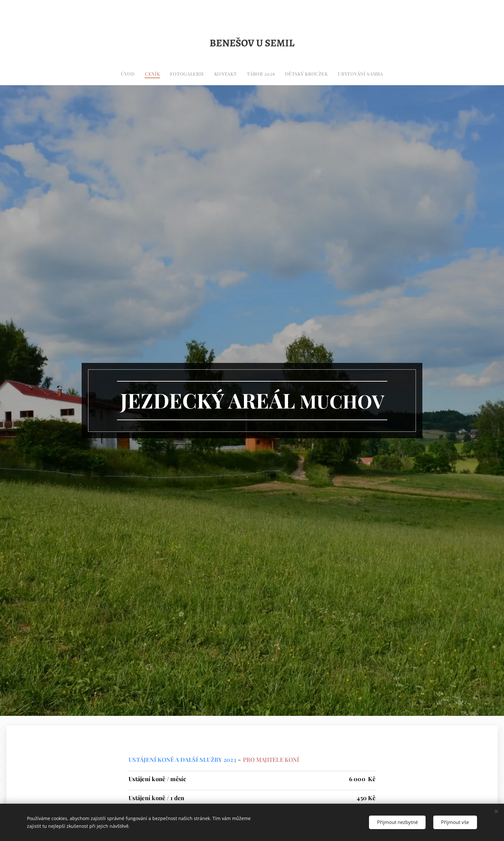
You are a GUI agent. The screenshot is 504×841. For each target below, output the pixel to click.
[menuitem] (224, 74)
